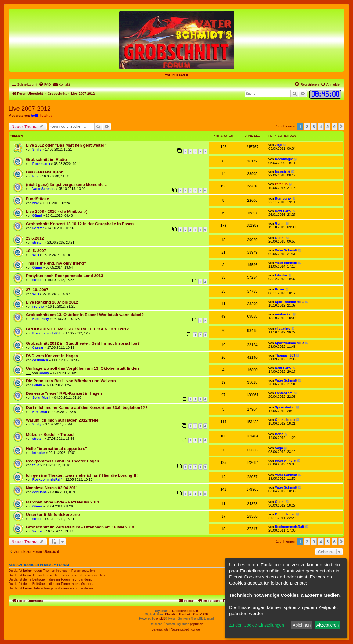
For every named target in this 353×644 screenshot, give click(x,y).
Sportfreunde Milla (290, 302)
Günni (37, 215)
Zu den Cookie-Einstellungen (257, 625)
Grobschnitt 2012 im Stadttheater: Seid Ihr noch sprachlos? (83, 343)
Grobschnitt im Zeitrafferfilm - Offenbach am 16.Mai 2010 (80, 527)
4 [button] (321, 126)
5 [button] (328, 126)
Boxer (280, 289)
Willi (36, 255)
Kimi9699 (40, 412)
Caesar (38, 347)
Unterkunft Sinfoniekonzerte (53, 515)
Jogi (278, 145)
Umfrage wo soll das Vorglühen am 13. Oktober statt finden (82, 368)
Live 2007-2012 (30, 109)
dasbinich (40, 360)
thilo (36, 465)
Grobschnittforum (185, 611)
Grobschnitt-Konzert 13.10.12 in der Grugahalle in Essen (80, 224)
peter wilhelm (286, 461)
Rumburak (283, 198)
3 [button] (314, 126)
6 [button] (335, 126)
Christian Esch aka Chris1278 (186, 614)
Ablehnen (302, 625)
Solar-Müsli (41, 397)
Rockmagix (41, 164)
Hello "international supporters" (56, 448)
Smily (37, 149)
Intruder (281, 275)
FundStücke (37, 199)
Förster (38, 228)
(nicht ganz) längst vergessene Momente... (66, 185)
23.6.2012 (35, 238)
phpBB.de (197, 624)
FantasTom (284, 393)
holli (34, 116)
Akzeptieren (327, 625)
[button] (341, 126)
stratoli (38, 242)
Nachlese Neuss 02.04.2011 (52, 488)
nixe (36, 203)
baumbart (283, 172)
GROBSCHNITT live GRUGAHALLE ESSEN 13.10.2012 (77, 329)
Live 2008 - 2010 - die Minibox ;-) (57, 211)
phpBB (161, 619)
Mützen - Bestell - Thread (50, 434)
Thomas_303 (285, 355)
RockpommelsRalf (47, 333)
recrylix (38, 306)
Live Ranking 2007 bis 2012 (52, 302)
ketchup (46, 116)
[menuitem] (45, 84)
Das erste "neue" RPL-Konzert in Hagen (64, 393)
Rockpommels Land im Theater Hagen (63, 461)
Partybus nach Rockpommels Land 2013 (65, 276)
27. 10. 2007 (37, 290)
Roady (44, 373)
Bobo (279, 434)
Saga (279, 448)
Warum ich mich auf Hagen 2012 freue (62, 420)
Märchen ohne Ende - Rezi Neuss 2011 (63, 502)
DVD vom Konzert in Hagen (52, 356)
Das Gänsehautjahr (44, 172)
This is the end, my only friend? (56, 263)
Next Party (283, 211)
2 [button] (307, 126)
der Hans (40, 492)
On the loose (285, 420)
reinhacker (283, 314)
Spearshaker (285, 407)
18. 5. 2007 (36, 251)
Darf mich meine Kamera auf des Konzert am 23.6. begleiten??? (87, 408)
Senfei (37, 531)
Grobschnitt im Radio (46, 160)
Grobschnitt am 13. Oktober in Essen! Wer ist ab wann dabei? (85, 315)
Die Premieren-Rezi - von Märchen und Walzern (71, 381)
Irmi (35, 176)
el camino (283, 329)
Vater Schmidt (43, 189)
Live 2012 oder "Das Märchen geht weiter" (66, 145)
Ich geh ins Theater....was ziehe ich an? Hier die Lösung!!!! (82, 475)
